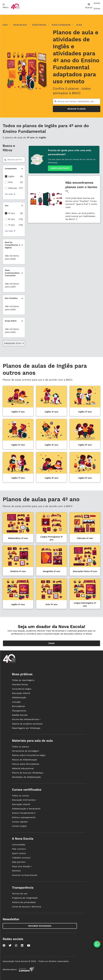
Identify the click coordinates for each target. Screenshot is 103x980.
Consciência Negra (22, 689)
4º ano (79, 24)
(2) (21, 182)
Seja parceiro (19, 862)
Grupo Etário (11, 321)
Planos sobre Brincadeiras (26, 764)
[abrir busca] (89, 6)
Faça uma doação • (22, 866)
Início (5, 24)
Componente (11, 168)
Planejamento (19, 711)
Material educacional (23, 768)
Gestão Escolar (20, 715)
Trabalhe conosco (21, 858)
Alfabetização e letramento (26, 809)
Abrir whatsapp (60, 168)
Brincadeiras (18, 706)
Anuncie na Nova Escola (24, 875)
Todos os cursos (20, 796)
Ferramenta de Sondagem (25, 751)
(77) (21, 188)
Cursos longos (19, 826)
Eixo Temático (11, 298)
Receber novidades (40, 926)
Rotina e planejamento (24, 817)
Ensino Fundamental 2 (24, 813)
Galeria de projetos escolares (27, 724)
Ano (7, 205)
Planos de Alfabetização (24, 760)
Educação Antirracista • (24, 800)
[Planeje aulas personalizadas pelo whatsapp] (97, 944)
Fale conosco (19, 849)
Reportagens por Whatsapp (26, 728)
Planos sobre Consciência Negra (29, 755)
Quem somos (19, 853)
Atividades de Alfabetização (26, 777)
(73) (21, 219)
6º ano (12, 219)
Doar (52, 643)
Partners (16, 871)
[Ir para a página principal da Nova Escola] (15, 9)
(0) (21, 176)
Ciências (13, 188)
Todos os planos (20, 747)
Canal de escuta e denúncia (26, 907)
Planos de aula (20, 24)
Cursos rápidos (20, 822)
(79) (21, 225)
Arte (10, 182)
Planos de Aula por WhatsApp (28, 773)
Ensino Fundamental (61, 24)
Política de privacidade (24, 902)
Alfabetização (19, 697)
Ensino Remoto (39, 24)
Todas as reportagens (23, 680)
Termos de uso (20, 894)
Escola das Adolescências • (26, 719)
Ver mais (10, 194)
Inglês (11, 176)
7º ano (11, 225)
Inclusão (16, 702)
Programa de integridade (25, 898)
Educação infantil (21, 693)
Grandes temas (20, 684)
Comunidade (19, 845)
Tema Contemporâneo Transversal (12, 273)
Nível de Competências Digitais (12, 245)
